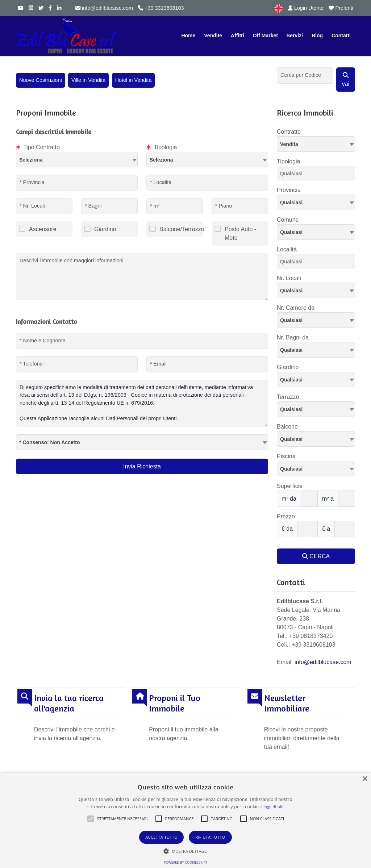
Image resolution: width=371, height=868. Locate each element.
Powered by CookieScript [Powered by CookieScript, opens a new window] (185, 862)
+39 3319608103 (161, 8)
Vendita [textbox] (289, 144)
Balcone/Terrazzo (181, 229)
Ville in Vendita (88, 80)
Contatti (341, 36)
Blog (317, 36)
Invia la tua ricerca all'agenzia (69, 703)
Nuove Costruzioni (41, 80)
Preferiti (341, 8)
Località (287, 249)
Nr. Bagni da (293, 337)
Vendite (213, 36)
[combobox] (77, 160)
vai (346, 80)
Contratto (289, 132)
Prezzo (286, 516)
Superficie (290, 486)
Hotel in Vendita (134, 80)
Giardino (105, 229)
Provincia (289, 190)
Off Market (265, 36)
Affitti (237, 36)
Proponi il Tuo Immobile (175, 703)
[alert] (185, 820)
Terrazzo (288, 397)
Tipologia (162, 147)
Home (188, 36)
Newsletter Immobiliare (287, 703)
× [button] (365, 779)
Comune (288, 220)
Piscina (286, 456)
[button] (91, 819)
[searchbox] (318, 175)
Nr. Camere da (296, 308)
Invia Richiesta (142, 466)
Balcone (287, 427)
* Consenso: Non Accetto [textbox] (50, 442)
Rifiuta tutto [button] (210, 837)
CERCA (316, 556)
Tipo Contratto (38, 147)
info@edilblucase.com (104, 8)
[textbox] (77, 159)
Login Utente (306, 8)
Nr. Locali (289, 278)
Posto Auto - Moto (240, 233)
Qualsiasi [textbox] (291, 232)
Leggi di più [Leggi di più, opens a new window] (272, 807)
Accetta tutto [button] (161, 837)
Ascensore (43, 229)
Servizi (295, 36)
